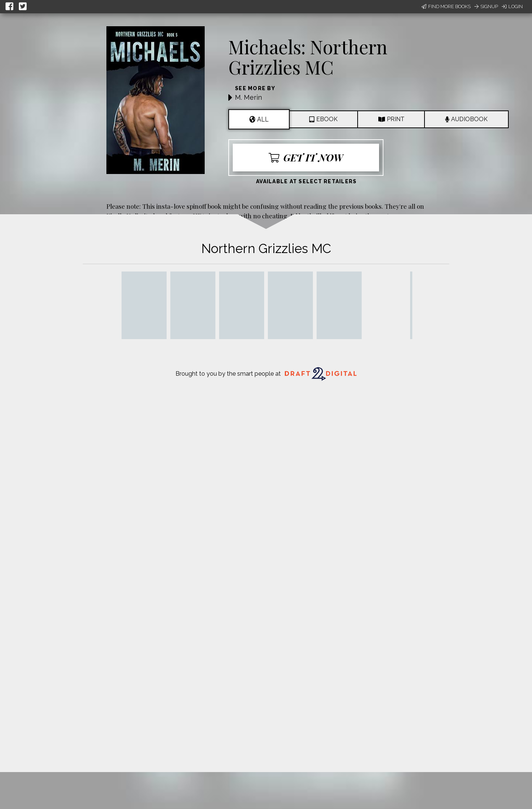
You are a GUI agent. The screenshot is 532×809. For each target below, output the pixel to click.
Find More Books (446, 6)
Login (512, 6)
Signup (486, 6)
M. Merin (248, 97)
